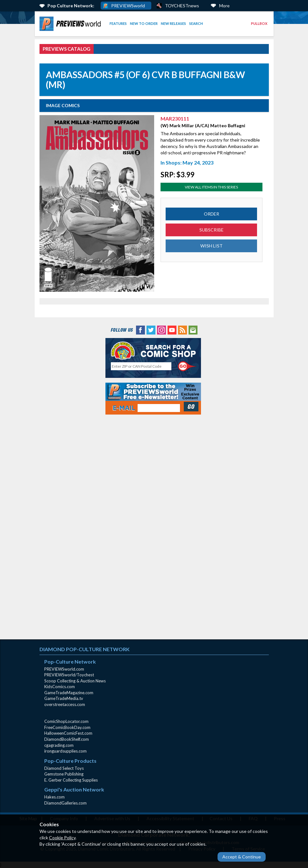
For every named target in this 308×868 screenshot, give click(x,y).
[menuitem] (71, 24)
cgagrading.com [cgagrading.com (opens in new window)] (59, 745)
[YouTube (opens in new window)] (172, 329)
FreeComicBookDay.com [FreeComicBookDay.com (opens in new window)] (67, 727)
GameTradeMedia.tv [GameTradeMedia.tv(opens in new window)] (64, 698)
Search (196, 23)
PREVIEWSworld (128, 6)
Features (118, 23)
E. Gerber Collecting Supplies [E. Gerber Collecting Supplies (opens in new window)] (71, 780)
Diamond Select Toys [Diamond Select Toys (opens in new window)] (64, 768)
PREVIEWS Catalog (67, 49)
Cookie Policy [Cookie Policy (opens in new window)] (62, 838)
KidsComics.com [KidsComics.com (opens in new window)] (60, 687)
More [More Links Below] (224, 6)
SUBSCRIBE (211, 230)
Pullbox (259, 23)
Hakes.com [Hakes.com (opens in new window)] (54, 797)
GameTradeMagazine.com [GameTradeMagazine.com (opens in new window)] (69, 693)
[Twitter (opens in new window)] (151, 329)
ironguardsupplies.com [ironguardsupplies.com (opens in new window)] (65, 751)
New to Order (144, 23)
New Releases (173, 23)
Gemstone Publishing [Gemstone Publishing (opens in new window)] (64, 774)
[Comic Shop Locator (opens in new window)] (153, 350)
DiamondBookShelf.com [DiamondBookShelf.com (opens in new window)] (67, 739)
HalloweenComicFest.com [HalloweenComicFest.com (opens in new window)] (68, 733)
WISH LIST (211, 246)
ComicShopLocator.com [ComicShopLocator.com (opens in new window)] (66, 721)
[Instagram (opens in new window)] (161, 329)
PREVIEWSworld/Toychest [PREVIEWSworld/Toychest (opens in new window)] (69, 675)
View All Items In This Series (211, 187)
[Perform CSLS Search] (187, 366)
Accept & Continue (242, 857)
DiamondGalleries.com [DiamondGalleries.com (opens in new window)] (65, 803)
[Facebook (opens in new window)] (140, 329)
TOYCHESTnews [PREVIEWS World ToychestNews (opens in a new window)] (182, 6)
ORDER (211, 214)
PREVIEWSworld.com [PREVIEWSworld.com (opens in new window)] (64, 669)
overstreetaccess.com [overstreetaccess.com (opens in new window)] (65, 704)
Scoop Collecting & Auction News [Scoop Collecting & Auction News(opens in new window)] (75, 681)
